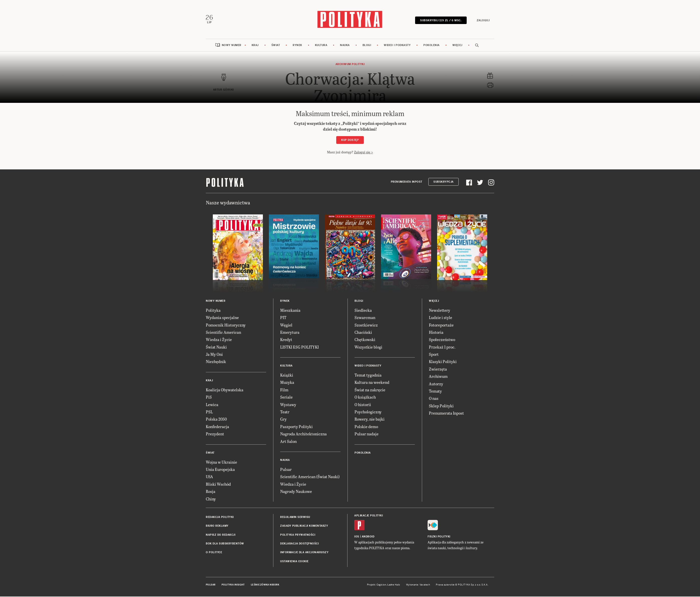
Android (368, 537)
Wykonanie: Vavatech (418, 585)
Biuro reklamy (217, 526)
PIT (283, 318)
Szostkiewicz (366, 325)
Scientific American (223, 333)
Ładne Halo (394, 585)
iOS (357, 537)
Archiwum (438, 377)
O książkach (365, 397)
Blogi (367, 46)
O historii (363, 405)
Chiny (211, 499)
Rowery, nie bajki (370, 419)
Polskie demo (366, 427)
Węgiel (286, 325)
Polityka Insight (233, 585)
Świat (276, 46)
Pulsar (286, 470)
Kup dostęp (350, 140)
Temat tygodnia (368, 375)
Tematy (435, 391)
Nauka (345, 46)
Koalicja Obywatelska (225, 390)
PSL (209, 412)
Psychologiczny (368, 412)
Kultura (321, 46)
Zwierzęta (438, 369)
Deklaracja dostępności (299, 544)
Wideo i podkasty (397, 46)
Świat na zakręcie (370, 390)
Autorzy (436, 384)
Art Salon (288, 442)
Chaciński (363, 333)
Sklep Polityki (441, 406)
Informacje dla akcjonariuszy (304, 553)
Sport (434, 355)
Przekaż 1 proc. (442, 347)
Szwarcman (365, 318)
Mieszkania (290, 311)
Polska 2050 (216, 419)
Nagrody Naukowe (296, 492)
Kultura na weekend (372, 383)
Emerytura (290, 333)
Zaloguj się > (364, 153)
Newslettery (440, 311)
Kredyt (286, 340)
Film (284, 390)
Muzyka (287, 383)
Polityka (213, 311)
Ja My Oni (214, 355)
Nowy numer (232, 46)
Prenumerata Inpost (407, 182)
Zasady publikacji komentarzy (304, 526)
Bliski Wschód (218, 485)
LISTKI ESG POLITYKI (299, 347)
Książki (287, 375)
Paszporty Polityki (296, 427)
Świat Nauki (216, 347)
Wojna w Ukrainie (221, 463)
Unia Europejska (220, 470)
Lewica (212, 405)
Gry (283, 419)
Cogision (381, 585)
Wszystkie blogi (368, 347)
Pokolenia (431, 46)
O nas (434, 399)
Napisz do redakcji (221, 535)
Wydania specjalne (222, 318)
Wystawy (288, 405)
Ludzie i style (441, 318)
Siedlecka (363, 311)
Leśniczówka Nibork (265, 585)
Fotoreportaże (441, 325)
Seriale (286, 397)
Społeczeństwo (442, 340)
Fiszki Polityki (439, 537)
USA (209, 477)
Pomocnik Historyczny (226, 325)
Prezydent (215, 434)
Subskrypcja (444, 182)
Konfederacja (217, 427)
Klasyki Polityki (443, 362)
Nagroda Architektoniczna (303, 434)
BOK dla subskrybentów (225, 544)
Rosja (211, 492)
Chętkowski (365, 340)
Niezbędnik (216, 362)
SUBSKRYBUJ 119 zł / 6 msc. (441, 21)
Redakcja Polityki (220, 518)
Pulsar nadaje (367, 434)
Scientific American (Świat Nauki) (310, 477)
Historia (436, 333)
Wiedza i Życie (219, 340)
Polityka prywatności (298, 535)
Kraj (255, 46)
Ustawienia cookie (294, 562)
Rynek (297, 46)
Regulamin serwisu (295, 518)
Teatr (285, 412)
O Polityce (214, 553)
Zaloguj (483, 21)
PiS (209, 397)
